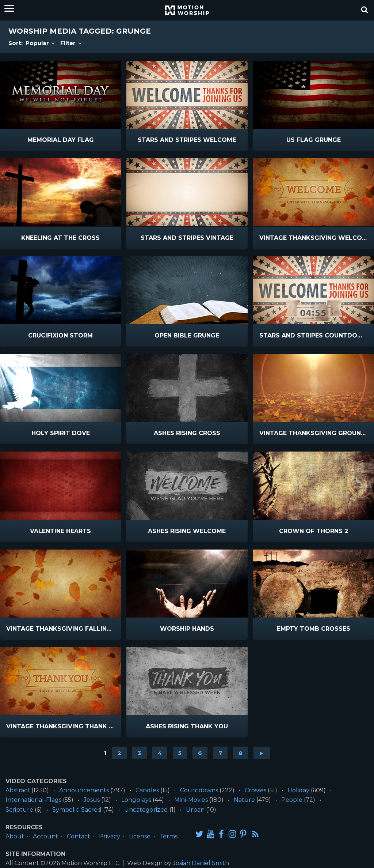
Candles (147, 790)
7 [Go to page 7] (220, 753)
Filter (71, 43)
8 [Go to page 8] (241, 753)
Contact (79, 836)
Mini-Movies (191, 800)
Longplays (136, 800)
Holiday (298, 790)
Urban (195, 810)
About (15, 836)
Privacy (110, 836)
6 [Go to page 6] (200, 753)
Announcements (84, 790)
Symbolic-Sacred (77, 810)
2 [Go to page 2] (119, 753)
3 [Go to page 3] (140, 753)
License (140, 836)
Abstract (18, 790)
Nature (244, 800)
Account (45, 836)
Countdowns (199, 790)
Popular (41, 43)
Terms (168, 836)
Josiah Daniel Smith (201, 863)
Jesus (92, 800)
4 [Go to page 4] (160, 753)
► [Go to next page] (262, 753)
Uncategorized (146, 810)
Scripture (19, 810)
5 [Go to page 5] (180, 753)
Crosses (255, 790)
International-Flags (33, 800)
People (292, 800)
